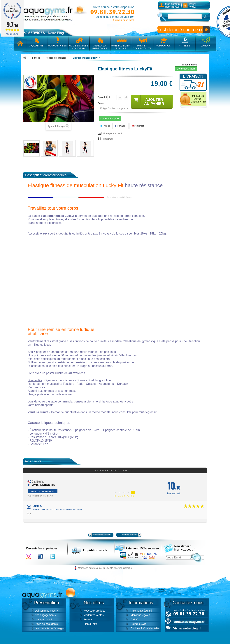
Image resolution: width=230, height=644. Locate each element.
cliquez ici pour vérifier (144, 568)
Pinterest (138, 126)
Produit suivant (129, 535)
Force (101, 103)
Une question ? (43, 619)
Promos (88, 619)
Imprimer (108, 139)
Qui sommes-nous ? (46, 611)
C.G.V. (135, 619)
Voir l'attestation (43, 491)
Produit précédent (102, 535)
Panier (193, 5)
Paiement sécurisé (141, 611)
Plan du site (90, 624)
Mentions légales (140, 615)
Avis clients (33, 461)
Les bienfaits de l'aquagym (50, 628)
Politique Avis (138, 624)
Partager (121, 126)
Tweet (105, 126)
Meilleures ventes (94, 615)
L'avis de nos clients (46, 624)
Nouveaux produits (94, 611)
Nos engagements (45, 615)
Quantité (102, 97)
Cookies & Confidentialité (145, 628)
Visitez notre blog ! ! (187, 628)
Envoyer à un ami (113, 133)
